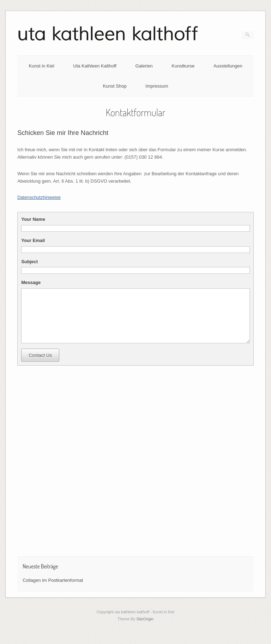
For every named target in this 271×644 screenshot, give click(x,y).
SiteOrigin (145, 630)
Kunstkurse (183, 66)
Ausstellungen (228, 66)
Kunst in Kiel (41, 66)
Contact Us (40, 366)
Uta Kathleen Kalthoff (95, 66)
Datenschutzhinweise (39, 197)
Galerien (144, 66)
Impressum (157, 86)
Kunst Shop (115, 86)
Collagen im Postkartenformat (53, 591)
